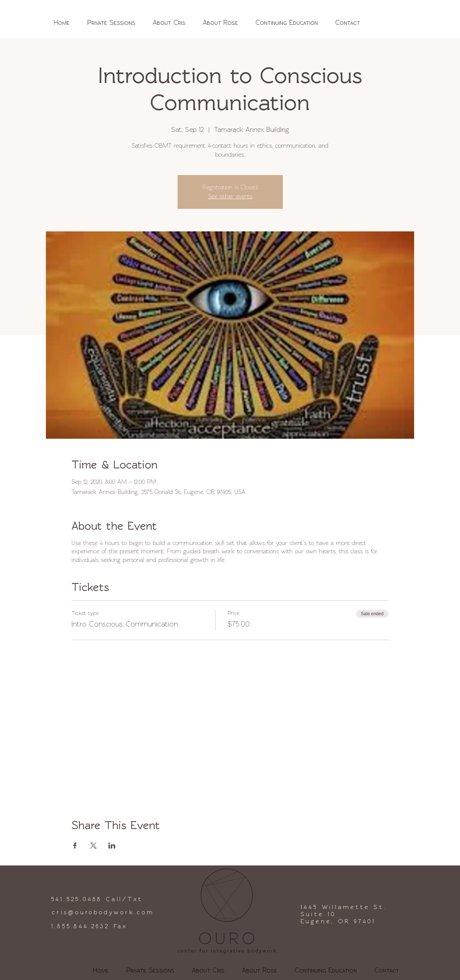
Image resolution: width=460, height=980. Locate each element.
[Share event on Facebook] (75, 846)
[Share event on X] (93, 846)
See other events (230, 196)
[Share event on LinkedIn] (112, 846)
